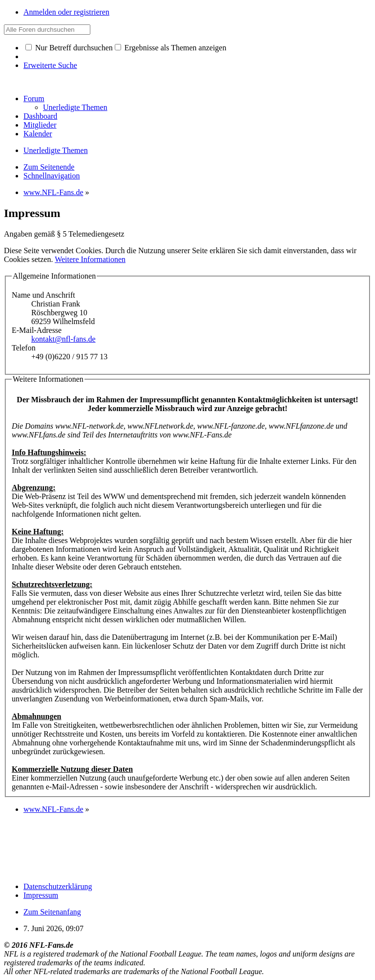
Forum (34, 98)
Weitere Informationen (90, 259)
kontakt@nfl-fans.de (63, 339)
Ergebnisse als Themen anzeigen (171, 48)
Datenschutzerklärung (58, 886)
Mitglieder (40, 125)
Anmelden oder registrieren (66, 12)
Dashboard (40, 116)
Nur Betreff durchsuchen (69, 48)
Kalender (38, 134)
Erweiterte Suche (50, 65)
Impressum (41, 895)
